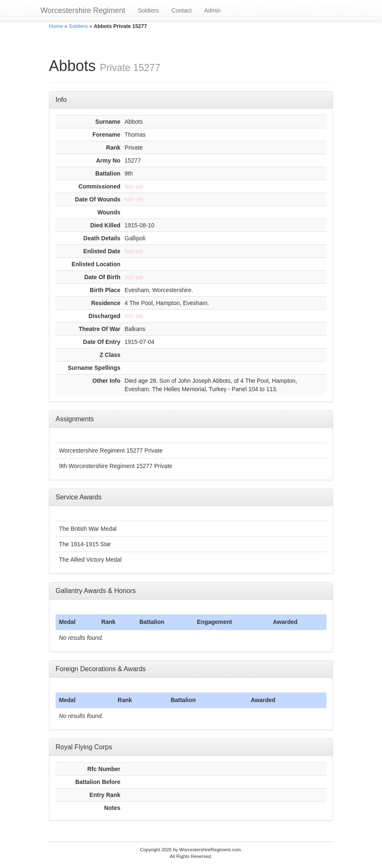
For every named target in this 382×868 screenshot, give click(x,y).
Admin (213, 10)
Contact (181, 10)
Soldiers (149, 10)
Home (56, 26)
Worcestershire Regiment (83, 10)
